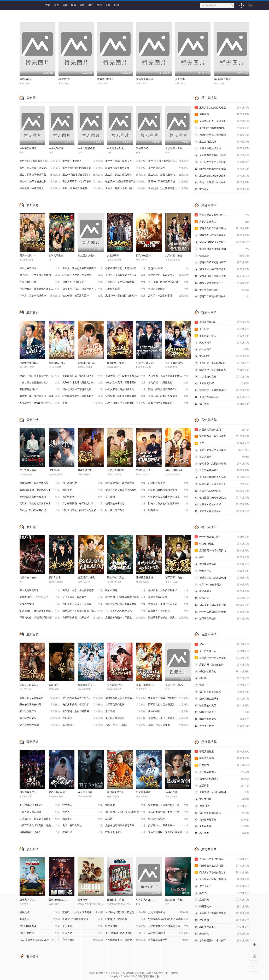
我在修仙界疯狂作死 (40, 705)
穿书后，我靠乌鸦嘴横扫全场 (40, 296)
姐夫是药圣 (222, 349)
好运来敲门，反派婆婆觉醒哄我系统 (40, 611)
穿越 (65, 5)
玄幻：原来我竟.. (174, 363)
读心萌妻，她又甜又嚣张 (83, 296)
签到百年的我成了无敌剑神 (168, 698)
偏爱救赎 (222, 404)
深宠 (222, 644)
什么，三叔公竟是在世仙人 (40, 383)
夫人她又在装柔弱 (125, 718)
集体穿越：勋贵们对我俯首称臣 (83, 711)
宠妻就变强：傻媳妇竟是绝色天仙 (40, 403)
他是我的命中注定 (125, 504)
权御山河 (54, 685)
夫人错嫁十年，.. (116, 685)
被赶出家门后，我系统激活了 (83, 376)
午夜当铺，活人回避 (40, 812)
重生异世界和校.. (145, 79)
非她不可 (222, 598)
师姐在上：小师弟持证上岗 (168, 604)
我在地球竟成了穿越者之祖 (83, 389)
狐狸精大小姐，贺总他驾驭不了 (40, 490)
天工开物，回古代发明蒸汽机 (168, 282)
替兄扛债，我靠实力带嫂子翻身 (125, 597)
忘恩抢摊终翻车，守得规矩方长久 (125, 618)
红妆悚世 (83, 718)
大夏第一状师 (222, 726)
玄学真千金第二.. (58, 255)
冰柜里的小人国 (222, 706)
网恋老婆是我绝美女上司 (40, 497)
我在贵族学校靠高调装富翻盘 (125, 604)
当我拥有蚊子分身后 (40, 832)
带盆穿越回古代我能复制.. (222, 249)
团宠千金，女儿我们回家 (222, 370)
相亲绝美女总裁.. (29, 363)
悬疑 (108, 5)
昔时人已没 (222, 571)
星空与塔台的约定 (168, 597)
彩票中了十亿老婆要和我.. (222, 390)
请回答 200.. (143, 148)
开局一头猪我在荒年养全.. (222, 612)
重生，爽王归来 (40, 269)
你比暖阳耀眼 (222, 544)
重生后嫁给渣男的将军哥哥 (83, 168)
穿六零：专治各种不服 (168, 296)
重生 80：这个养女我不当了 (168, 161)
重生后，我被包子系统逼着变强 (83, 269)
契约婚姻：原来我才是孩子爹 (168, 805)
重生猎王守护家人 (83, 161)
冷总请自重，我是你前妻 (222, 436)
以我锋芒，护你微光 (168, 611)
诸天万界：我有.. (174, 577)
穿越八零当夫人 (222, 222)
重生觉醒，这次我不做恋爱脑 (168, 188)
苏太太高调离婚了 (40, 591)
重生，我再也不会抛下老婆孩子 (40, 175)
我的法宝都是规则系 (222, 692)
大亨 (222, 443)
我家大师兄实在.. (87, 685)
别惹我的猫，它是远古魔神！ (40, 819)
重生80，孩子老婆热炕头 (40, 182)
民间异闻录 (222, 343)
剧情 (116, 5)
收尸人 (83, 812)
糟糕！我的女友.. (58, 792)
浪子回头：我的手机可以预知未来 (40, 275)
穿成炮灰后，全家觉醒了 (168, 275)
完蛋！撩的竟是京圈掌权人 (168, 389)
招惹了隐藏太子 (222, 712)
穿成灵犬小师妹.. (87, 255)
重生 (56, 5)
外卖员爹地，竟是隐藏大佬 (125, 389)
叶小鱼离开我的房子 (222, 537)
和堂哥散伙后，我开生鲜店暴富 (83, 618)
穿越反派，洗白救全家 (222, 665)
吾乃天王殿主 (222, 752)
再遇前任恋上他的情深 (222, 859)
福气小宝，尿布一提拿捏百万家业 (83, 289)
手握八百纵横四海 (222, 397)
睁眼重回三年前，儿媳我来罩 (125, 269)
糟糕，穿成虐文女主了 (222, 283)
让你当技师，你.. (145, 363)
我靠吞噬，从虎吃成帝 (40, 698)
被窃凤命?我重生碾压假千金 (125, 182)
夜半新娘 (83, 832)
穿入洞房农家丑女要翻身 (222, 242)
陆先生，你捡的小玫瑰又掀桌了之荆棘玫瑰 (170, 504)
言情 (82, 5)
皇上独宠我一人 (222, 651)
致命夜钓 (83, 819)
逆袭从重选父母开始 (222, 148)
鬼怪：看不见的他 (83, 826)
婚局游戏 (125, 805)
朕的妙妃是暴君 (222, 79)
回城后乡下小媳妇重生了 (222, 873)
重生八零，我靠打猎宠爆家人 (40, 168)
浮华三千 (222, 685)
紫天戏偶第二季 (40, 711)
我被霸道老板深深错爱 (222, 866)
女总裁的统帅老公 (222, 470)
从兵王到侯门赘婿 (125, 705)
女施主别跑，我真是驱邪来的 (125, 490)
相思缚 (222, 678)
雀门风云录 (55, 577)
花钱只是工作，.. (145, 470)
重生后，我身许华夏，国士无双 (125, 188)
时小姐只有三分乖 (125, 510)
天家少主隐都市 (115, 470)
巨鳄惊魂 (222, 765)
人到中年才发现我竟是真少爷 (83, 383)
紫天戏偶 (125, 711)
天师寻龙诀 (222, 826)
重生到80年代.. (57, 148)
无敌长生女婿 (40, 604)
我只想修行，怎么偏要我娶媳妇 (125, 698)
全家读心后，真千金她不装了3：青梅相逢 (41, 289)
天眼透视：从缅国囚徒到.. (222, 792)
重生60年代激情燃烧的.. (222, 128)
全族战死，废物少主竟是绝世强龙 (168, 718)
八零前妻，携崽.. (174, 255)
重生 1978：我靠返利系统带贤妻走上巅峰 (41, 161)
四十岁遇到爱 (83, 483)
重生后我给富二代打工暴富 (83, 182)
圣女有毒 (180, 79)
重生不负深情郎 (28, 148)
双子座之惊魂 (85, 792)
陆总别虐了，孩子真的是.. (222, 484)
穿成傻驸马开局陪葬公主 (222, 276)
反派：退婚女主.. (145, 685)
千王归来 (222, 329)
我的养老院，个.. (29, 255)
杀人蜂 (125, 819)
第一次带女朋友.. (29, 470)
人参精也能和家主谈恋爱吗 (125, 826)
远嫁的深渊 (171, 792)
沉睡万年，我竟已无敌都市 (168, 396)
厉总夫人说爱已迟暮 (222, 491)
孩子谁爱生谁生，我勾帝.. (222, 162)
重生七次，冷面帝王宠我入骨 (168, 175)
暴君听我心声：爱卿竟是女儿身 (125, 376)
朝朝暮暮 (168, 510)
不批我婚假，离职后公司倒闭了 (40, 618)
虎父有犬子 (222, 886)
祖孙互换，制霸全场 (83, 282)
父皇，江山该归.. (29, 685)
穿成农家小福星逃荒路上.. (222, 269)
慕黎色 (222, 893)
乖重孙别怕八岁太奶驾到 (222, 578)
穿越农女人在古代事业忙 (222, 235)
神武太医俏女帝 (222, 719)
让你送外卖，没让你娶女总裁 (168, 497)
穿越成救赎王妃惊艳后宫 (222, 263)
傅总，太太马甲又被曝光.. (222, 450)
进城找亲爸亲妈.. (145, 577)
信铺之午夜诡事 (168, 819)
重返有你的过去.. (116, 148)
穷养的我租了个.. (106, 79)
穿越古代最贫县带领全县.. (222, 215)
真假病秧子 (83, 725)
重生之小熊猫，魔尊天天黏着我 (125, 161)
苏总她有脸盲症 (168, 483)
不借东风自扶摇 (40, 282)
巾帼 (83, 403)
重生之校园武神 (222, 142)
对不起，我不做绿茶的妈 (40, 510)
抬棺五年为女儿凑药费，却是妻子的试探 (41, 826)
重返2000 (222, 356)
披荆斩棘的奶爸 (222, 564)
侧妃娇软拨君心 (222, 672)
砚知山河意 (125, 591)
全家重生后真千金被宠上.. (222, 121)
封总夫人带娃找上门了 (222, 430)
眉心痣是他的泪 (40, 718)
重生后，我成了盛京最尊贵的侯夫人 (125, 175)
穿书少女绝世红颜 (40, 725)
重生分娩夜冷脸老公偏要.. (222, 176)
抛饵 (222, 557)
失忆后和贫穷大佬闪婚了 (83, 705)
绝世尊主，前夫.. (29, 577)
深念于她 (83, 490)
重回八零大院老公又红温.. (222, 108)
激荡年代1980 (168, 269)
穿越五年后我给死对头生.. (222, 297)
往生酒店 (83, 805)
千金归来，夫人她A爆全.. (222, 363)
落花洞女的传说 (222, 336)
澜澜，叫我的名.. (174, 470)
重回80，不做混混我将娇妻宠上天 (168, 182)
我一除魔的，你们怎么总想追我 (125, 812)
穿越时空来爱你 (168, 289)
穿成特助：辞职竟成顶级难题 (125, 396)
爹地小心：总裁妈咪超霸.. (222, 464)
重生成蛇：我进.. (116, 577)
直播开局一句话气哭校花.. (222, 551)
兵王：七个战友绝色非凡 (125, 611)
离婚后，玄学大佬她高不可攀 (83, 591)
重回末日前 (222, 799)
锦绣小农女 (26, 79)
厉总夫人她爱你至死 (222, 511)
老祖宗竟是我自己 (40, 389)
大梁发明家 (113, 255)
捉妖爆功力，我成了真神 (168, 826)
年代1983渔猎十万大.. (222, 585)
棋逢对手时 (55, 470)
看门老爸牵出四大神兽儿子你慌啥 (83, 698)
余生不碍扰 (168, 711)
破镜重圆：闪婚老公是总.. (222, 498)
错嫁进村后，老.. (87, 363)
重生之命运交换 (168, 168)
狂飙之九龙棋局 (125, 832)
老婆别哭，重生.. (174, 148)
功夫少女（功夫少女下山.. (222, 605)
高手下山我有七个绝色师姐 (125, 403)
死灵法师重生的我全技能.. (222, 135)
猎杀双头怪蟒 (222, 758)
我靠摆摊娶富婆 (222, 820)
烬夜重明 (222, 114)
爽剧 (74, 5)
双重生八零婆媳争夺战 (125, 168)
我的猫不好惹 (143, 792)
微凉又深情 (222, 457)
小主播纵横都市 (222, 772)
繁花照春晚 (83, 497)
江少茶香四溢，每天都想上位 (83, 504)
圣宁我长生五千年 (222, 699)
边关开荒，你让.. (174, 685)
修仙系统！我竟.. (116, 363)
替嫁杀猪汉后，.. (87, 470)
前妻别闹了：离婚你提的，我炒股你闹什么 (84, 611)
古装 (99, 5)
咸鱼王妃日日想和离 (168, 725)
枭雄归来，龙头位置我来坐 (168, 591)
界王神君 (222, 833)
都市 (91, 5)
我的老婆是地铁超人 (222, 813)
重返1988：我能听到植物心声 (125, 296)
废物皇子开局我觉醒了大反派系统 (125, 275)
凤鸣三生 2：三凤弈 (125, 725)
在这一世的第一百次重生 (222, 182)
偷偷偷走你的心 (222, 322)
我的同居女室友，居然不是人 (83, 396)
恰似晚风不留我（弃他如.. (222, 879)
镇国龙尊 (222, 256)
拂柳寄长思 (65, 79)
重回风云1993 (222, 383)
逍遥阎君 (222, 786)
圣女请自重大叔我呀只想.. (222, 155)
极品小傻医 (222, 591)
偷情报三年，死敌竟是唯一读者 (40, 396)
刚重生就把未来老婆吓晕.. (222, 169)
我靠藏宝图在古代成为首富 (83, 275)
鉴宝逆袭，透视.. (87, 577)
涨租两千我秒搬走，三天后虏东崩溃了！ (170, 618)
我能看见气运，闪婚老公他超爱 (83, 510)
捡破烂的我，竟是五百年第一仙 (40, 376)
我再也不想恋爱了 (222, 779)
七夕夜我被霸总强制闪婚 (222, 477)
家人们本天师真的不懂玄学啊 (168, 812)
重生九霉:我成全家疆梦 (83, 188)
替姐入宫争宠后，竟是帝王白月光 (125, 383)
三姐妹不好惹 (125, 289)
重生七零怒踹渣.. (87, 148)
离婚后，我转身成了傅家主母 (40, 504)
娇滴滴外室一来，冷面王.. (222, 658)
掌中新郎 (125, 497)
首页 (48, 5)
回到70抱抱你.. (144, 255)
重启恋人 (222, 189)
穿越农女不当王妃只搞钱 (222, 229)
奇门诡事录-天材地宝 (40, 805)
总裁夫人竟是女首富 (222, 504)
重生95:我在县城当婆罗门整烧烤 (83, 175)
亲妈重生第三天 (115, 792)
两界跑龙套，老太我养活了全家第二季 (169, 705)
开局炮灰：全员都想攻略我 (125, 282)
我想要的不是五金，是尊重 (83, 604)
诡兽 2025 (222, 806)
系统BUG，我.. (57, 363)
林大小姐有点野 (222, 377)
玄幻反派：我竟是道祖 (168, 383)
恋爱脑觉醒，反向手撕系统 (40, 483)
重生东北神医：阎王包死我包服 (168, 832)
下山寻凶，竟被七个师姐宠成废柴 (168, 376)
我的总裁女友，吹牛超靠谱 (125, 483)
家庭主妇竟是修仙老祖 (168, 403)
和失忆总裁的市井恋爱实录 (168, 490)
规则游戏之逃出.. (29, 792)
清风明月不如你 (222, 619)
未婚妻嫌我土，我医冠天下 (40, 597)
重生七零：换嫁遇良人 (40, 188)
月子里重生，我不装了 (83, 597)
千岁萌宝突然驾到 (222, 290)
